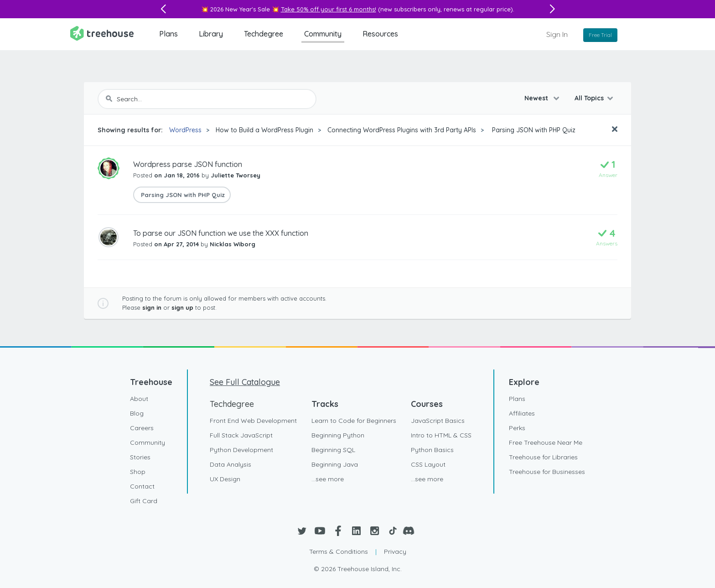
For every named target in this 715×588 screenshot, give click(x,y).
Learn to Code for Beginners (354, 421)
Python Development (241, 450)
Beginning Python (338, 435)
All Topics (589, 98)
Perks (517, 428)
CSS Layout (428, 464)
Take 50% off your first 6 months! (329, 9)
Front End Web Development (253, 421)
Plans (168, 34)
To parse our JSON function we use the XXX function (221, 233)
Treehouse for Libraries (543, 457)
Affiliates (522, 413)
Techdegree (264, 34)
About (139, 399)
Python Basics (432, 450)
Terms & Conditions (339, 552)
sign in (152, 307)
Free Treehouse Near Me (546, 442)
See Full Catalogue (245, 382)
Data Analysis (231, 464)
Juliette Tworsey (236, 175)
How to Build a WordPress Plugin (264, 130)
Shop (138, 472)
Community (323, 34)
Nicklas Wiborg (233, 244)
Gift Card (144, 501)
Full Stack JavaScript (241, 435)
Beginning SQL (333, 450)
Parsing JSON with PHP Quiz (533, 130)
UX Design (225, 479)
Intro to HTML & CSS (441, 435)
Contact (142, 486)
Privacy (395, 552)
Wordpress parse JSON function (188, 164)
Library (211, 34)
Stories (140, 457)
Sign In (557, 34)
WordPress (185, 130)
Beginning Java (335, 464)
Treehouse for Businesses (547, 472)
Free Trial (600, 35)
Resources (380, 34)
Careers (142, 428)
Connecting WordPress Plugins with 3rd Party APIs (402, 130)
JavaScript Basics (438, 421)
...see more (328, 479)
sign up (182, 307)
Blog (137, 413)
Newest (537, 98)
